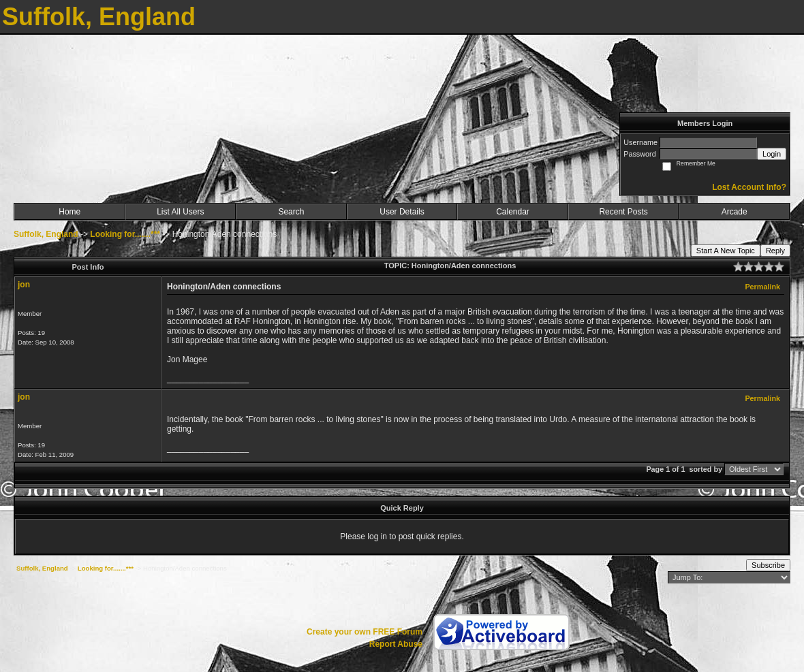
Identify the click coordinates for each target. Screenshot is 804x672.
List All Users (180, 212)
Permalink (762, 287)
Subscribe (768, 565)
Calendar (513, 212)
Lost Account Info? (749, 187)
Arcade (735, 212)
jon (24, 285)
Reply (775, 251)
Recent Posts (623, 212)
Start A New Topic (726, 251)
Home (69, 212)
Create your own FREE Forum (365, 632)
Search (291, 212)
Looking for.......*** (125, 234)
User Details (402, 212)
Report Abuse (396, 644)
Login (772, 154)
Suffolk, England (46, 234)
